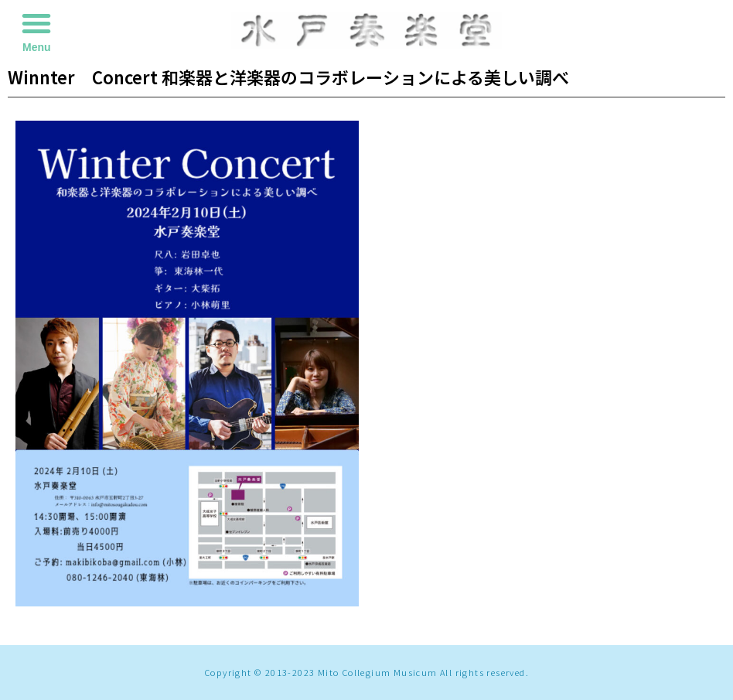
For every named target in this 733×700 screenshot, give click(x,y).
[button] (36, 23)
